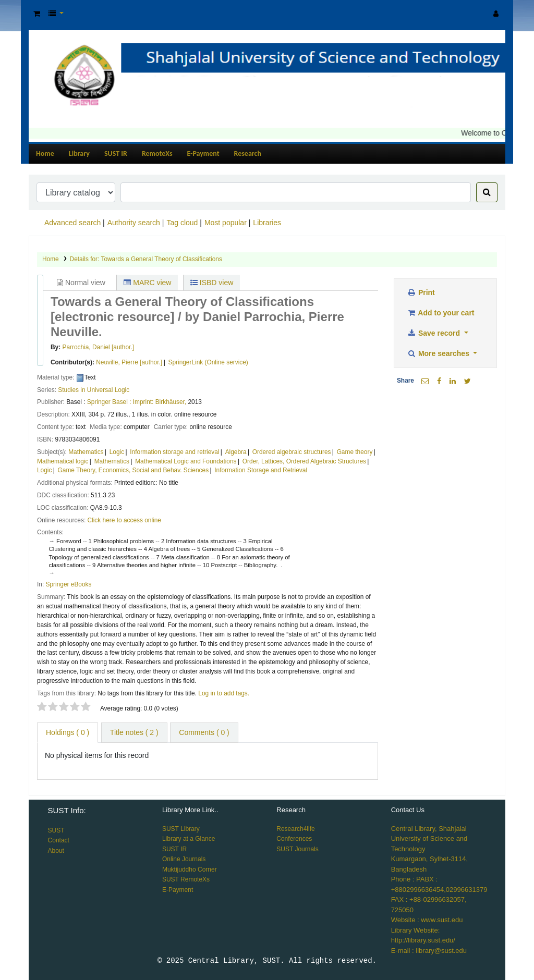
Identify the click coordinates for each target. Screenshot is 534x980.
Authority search (134, 223)
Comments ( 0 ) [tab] (204, 732)
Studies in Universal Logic (94, 390)
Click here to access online (124, 520)
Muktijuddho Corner (190, 869)
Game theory (355, 452)
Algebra (236, 452)
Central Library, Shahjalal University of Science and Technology (429, 839)
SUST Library (181, 829)
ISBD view (212, 283)
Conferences (294, 839)
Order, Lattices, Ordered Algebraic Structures (304, 461)
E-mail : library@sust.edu (429, 951)
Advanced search (72, 223)
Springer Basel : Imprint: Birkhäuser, (137, 402)
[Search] (487, 192)
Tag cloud (182, 223)
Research (248, 154)
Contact (59, 840)
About (56, 851)
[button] (37, 14)
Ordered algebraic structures (292, 452)
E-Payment (203, 154)
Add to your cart (441, 313)
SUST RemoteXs (186, 879)
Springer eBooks (69, 584)
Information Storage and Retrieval (261, 470)
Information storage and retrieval (174, 452)
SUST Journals (297, 849)
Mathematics (86, 452)
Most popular (226, 223)
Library (79, 154)
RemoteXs (157, 154)
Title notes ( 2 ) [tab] (134, 732)
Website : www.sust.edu (427, 920)
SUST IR (116, 154)
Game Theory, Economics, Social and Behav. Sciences (133, 470)
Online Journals (184, 859)
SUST (56, 830)
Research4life (295, 829)
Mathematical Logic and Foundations (186, 461)
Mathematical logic (63, 461)
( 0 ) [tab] (68, 732)
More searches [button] (439, 353)
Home (45, 154)
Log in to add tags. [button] (224, 693)
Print (421, 292)
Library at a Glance (189, 839)
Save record (434, 333)
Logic (117, 452)
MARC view (147, 283)
